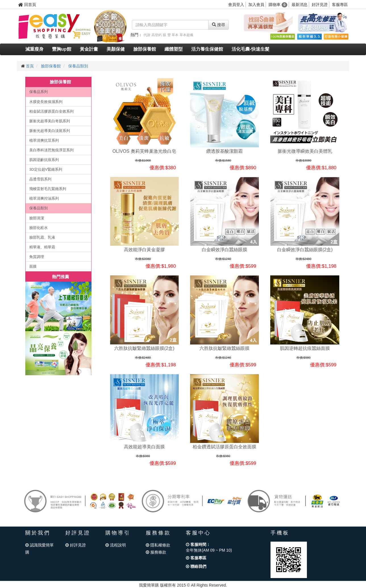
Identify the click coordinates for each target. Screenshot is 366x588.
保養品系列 (39, 92)
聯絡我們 (196, 566)
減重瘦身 (34, 49)
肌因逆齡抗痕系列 (44, 160)
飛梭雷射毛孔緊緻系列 (48, 189)
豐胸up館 (62, 49)
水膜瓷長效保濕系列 (46, 102)
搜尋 (219, 25)
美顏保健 (116, 49)
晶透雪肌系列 (40, 179)
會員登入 (236, 5)
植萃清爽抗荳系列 (44, 140)
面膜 (33, 266)
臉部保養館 (145, 49)
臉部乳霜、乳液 (42, 237)
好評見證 (320, 5)
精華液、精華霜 (42, 247)
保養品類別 (78, 66)
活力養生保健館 (207, 49)
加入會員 (256, 5)
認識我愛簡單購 (39, 549)
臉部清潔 (37, 218)
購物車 (278, 5)
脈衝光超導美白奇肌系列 (50, 121)
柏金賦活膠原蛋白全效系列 (51, 111)
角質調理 (37, 257)
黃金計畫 (89, 49)
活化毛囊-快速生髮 (250, 49)
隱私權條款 (158, 545)
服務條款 (156, 552)
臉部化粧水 (39, 228)
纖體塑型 (174, 49)
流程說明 (116, 545)
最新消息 (300, 5)
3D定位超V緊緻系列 (46, 169)
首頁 (30, 66)
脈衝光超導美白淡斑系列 (50, 131)
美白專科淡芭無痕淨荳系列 (51, 150)
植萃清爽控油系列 (44, 198)
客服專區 (340, 5)
